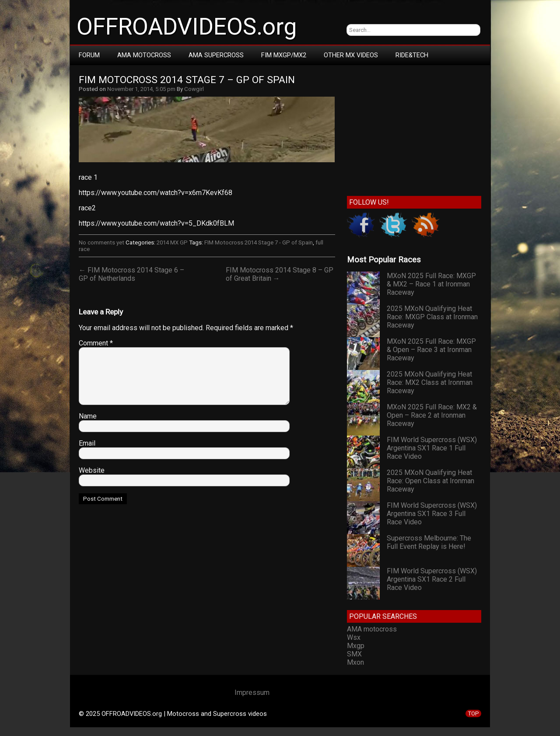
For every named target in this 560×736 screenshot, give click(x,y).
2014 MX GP (172, 242)
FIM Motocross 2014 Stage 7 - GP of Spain (259, 242)
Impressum (252, 692)
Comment (96, 343)
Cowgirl (194, 89)
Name (88, 416)
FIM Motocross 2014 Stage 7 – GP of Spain (187, 80)
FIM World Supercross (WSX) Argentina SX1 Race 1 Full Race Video (432, 448)
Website (92, 470)
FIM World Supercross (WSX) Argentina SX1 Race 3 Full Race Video (432, 514)
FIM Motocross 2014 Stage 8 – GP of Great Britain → (280, 274)
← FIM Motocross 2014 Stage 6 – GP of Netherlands (131, 274)
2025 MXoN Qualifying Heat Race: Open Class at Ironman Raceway (430, 481)
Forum (89, 55)
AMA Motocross (144, 55)
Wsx (354, 637)
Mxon (355, 662)
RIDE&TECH (412, 55)
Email (87, 443)
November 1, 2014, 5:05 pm (141, 89)
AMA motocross (372, 629)
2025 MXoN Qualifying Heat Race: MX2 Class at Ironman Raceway (430, 382)
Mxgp (356, 646)
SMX (354, 654)
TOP (473, 713)
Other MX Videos (351, 55)
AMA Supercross (216, 55)
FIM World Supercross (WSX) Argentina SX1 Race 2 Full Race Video (432, 579)
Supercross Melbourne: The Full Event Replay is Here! (429, 542)
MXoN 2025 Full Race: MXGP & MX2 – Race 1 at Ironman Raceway (431, 284)
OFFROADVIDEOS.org (187, 27)
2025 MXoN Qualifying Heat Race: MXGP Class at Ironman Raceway (432, 317)
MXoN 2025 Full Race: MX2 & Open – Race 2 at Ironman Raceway (432, 415)
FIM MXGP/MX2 (284, 55)
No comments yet (101, 242)
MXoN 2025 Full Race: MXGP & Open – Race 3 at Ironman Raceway (431, 350)
